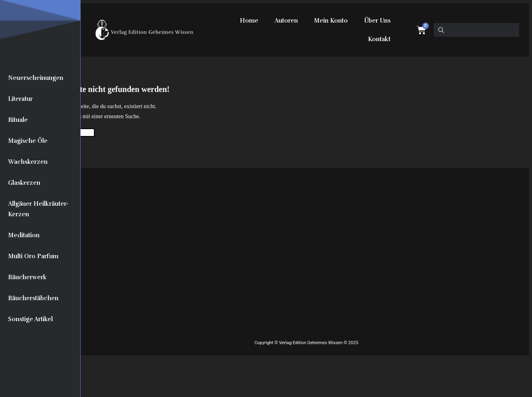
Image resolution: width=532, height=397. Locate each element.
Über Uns (377, 21)
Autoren (286, 21)
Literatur (20, 99)
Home (249, 21)
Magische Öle (28, 141)
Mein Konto (331, 21)
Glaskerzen (24, 183)
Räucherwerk (27, 277)
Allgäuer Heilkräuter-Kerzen (38, 209)
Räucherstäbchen (33, 298)
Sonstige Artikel (30, 319)
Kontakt (379, 39)
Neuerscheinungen (36, 78)
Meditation (24, 235)
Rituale (18, 120)
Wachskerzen (28, 162)
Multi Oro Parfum (33, 256)
